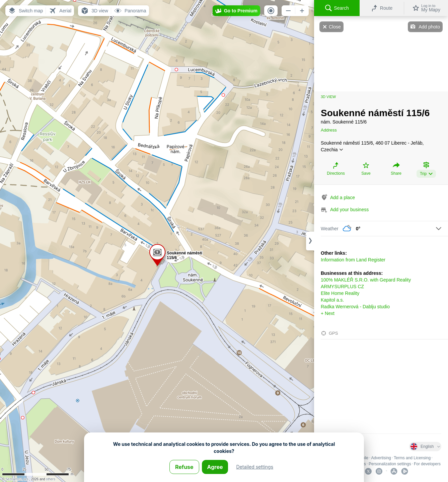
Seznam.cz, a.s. (17, 479)
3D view (328, 97)
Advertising (381, 458)
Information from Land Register (353, 260)
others (51, 479)
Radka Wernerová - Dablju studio (355, 307)
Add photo (429, 27)
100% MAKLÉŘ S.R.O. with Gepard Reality (366, 280)
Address (329, 130)
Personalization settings (390, 464)
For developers (427, 464)
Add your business (349, 210)
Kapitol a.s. (332, 300)
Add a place (343, 197)
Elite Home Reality (340, 293)
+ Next (328, 313)
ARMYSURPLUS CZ (342, 287)
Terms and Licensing (412, 458)
